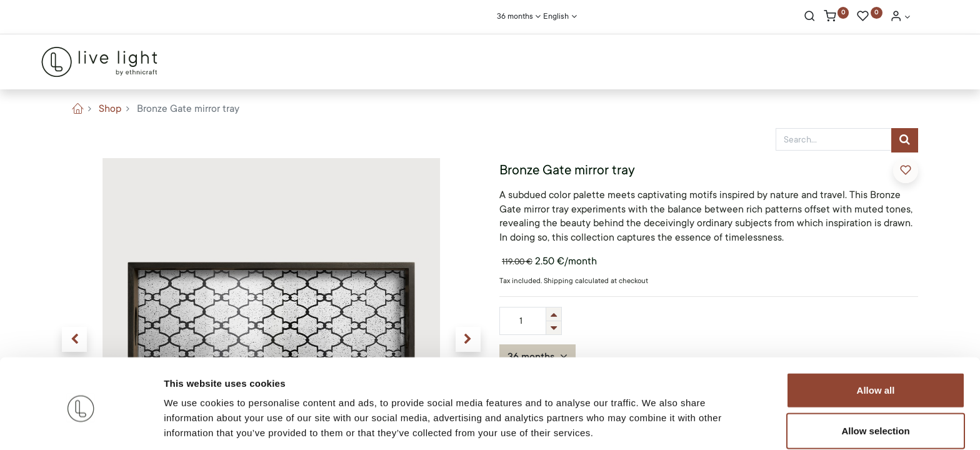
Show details (656, 425)
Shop (110, 109)
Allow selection (875, 383)
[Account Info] (900, 17)
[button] (906, 171)
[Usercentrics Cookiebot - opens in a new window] (81, 426)
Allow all (876, 342)
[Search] (810, 17)
